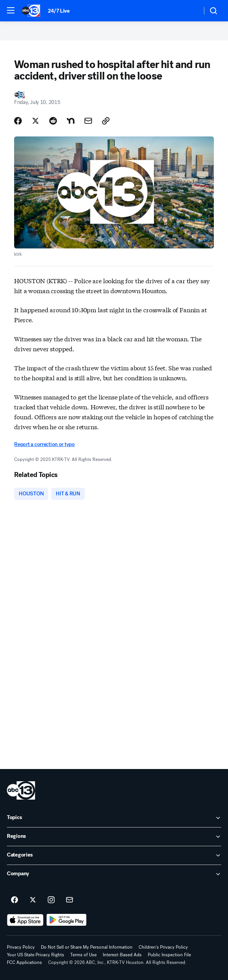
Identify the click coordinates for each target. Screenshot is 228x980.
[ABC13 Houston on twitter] (33, 900)
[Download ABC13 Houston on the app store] (25, 920)
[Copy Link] (106, 121)
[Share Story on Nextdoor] (71, 121)
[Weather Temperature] (190, 11)
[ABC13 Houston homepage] (31, 11)
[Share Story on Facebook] (18, 121)
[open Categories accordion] (114, 855)
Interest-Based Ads (122, 955)
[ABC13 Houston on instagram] (51, 900)
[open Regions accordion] (114, 837)
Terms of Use (83, 955)
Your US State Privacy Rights (36, 955)
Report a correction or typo (44, 444)
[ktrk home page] (21, 790)
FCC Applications (24, 962)
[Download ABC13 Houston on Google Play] (67, 920)
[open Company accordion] (114, 874)
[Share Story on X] (36, 121)
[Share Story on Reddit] (53, 121)
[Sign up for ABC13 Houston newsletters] (70, 900)
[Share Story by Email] (88, 121)
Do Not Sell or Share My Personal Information (87, 947)
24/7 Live (59, 11)
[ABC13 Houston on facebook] (15, 900)
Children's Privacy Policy (163, 947)
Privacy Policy (21, 947)
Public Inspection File (169, 955)
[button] (11, 10)
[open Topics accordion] (114, 818)
